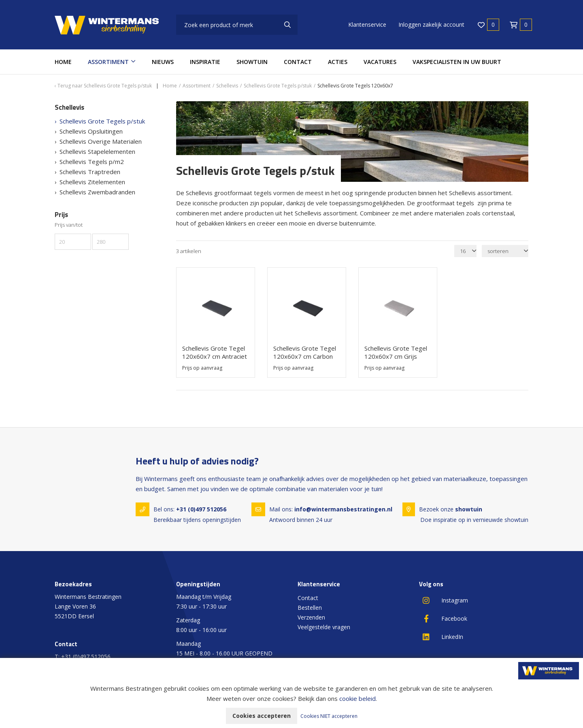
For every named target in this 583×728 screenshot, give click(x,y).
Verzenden (311, 617)
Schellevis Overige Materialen (101, 141)
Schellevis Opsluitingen (91, 131)
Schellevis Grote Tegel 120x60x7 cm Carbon (305, 352)
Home (63, 62)
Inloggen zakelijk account (431, 24)
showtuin (469, 509)
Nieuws (163, 62)
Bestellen (310, 608)
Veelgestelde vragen (324, 627)
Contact (298, 62)
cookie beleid (357, 698)
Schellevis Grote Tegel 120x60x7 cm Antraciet (215, 352)
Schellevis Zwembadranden (97, 192)
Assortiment (108, 62)
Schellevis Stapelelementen (97, 151)
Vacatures (380, 62)
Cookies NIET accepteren (329, 716)
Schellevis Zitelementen (92, 182)
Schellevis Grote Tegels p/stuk (102, 121)
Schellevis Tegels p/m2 (92, 162)
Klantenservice (367, 24)
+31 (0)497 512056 (201, 509)
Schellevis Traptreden (90, 172)
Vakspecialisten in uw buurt (457, 62)
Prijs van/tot (69, 225)
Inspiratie (205, 62)
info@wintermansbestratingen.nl (343, 509)
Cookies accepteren (262, 716)
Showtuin (252, 62)
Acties (338, 62)
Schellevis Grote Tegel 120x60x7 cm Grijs (396, 352)
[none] (287, 25)
